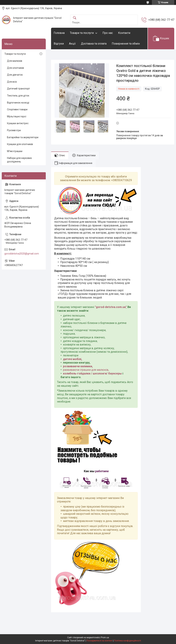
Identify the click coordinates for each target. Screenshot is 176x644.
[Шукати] (75, 18)
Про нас (108, 33)
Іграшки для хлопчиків (20, 144)
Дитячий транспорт (18, 89)
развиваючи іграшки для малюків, (86, 370)
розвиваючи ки (73, 366)
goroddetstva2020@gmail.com (22, 254)
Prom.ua (105, 638)
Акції (72, 44)
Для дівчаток (15, 75)
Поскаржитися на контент (100, 641)
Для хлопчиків (15, 68)
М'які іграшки (15, 151)
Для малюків (15, 61)
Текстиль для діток (18, 96)
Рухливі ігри (14, 130)
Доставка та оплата (94, 44)
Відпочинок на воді (18, 103)
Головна (59, 33)
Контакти (124, 33)
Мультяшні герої (17, 116)
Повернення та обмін (126, 44)
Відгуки (59, 44)
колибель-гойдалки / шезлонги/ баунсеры (92, 373)
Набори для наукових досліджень (19, 160)
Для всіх (12, 82)
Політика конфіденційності (128, 641)
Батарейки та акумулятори (23, 137)
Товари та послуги (82, 33)
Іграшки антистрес (18, 123)
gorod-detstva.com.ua (111, 307)
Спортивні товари (17, 109)
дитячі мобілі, (73, 359)
